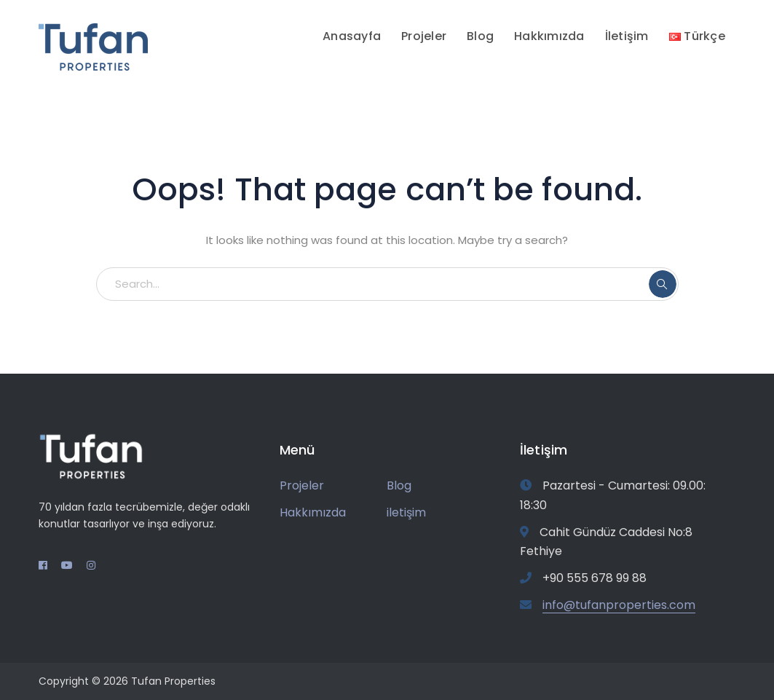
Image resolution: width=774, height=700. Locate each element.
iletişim (406, 512)
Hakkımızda (313, 512)
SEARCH (663, 284)
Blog (399, 485)
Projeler (302, 485)
